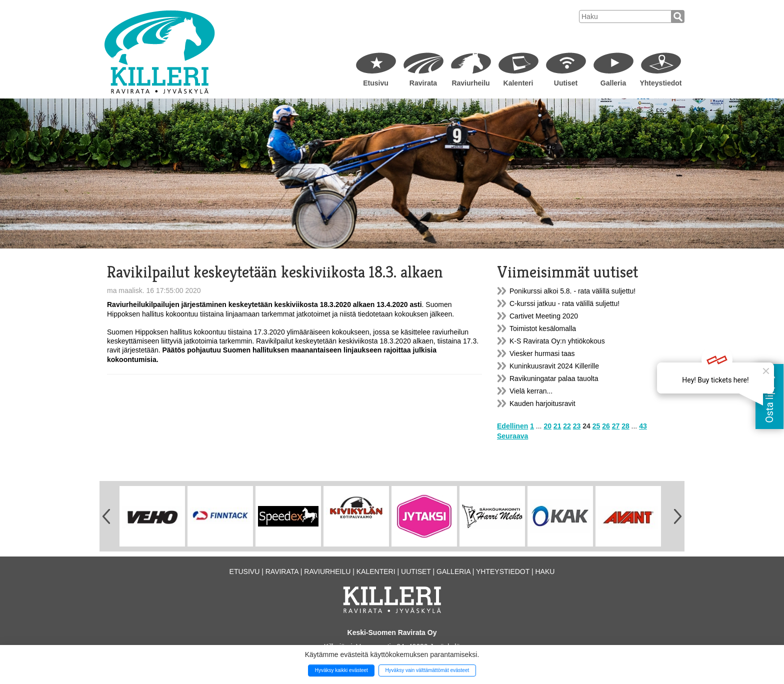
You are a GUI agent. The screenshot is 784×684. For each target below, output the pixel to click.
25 (596, 426)
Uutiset (566, 83)
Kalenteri (518, 83)
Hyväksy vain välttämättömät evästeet (427, 670)
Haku (545, 571)
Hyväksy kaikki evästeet (341, 670)
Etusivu (376, 83)
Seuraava (512, 436)
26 (606, 426)
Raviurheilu (470, 83)
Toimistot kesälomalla (543, 328)
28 (625, 426)
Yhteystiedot (660, 83)
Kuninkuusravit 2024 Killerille (554, 366)
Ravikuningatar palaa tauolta (554, 378)
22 (567, 426)
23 (577, 426)
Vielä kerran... (531, 391)
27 (616, 426)
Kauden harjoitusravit (542, 403)
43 (643, 426)
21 (557, 426)
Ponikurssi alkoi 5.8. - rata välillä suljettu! (572, 291)
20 (547, 426)
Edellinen (512, 426)
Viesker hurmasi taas (542, 353)
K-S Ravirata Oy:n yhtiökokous (557, 341)
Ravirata (423, 83)
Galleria (613, 83)
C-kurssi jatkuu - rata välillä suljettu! (564, 303)
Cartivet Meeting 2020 (544, 316)
